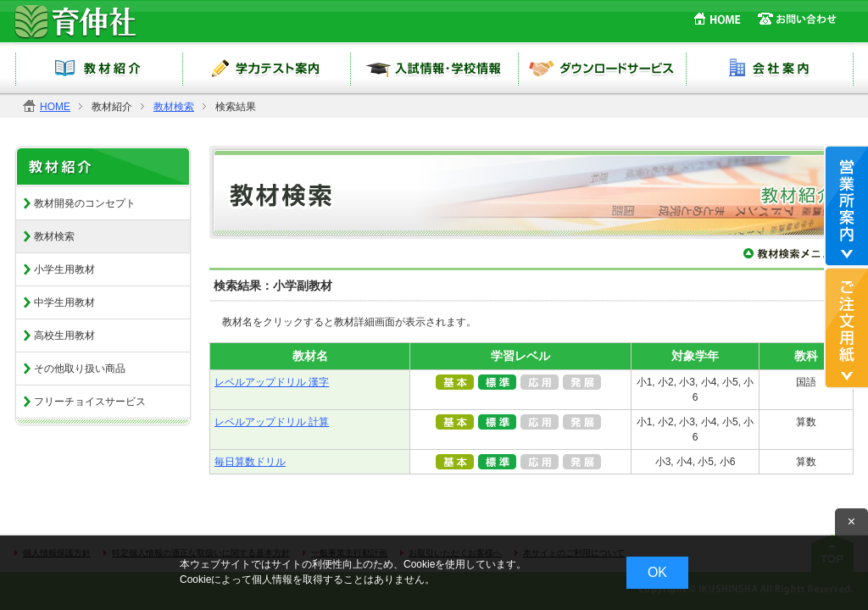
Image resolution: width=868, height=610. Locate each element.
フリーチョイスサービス (90, 402)
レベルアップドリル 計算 (272, 422)
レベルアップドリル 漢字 (272, 382)
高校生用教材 (64, 335)
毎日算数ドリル (250, 462)
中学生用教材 (64, 302)
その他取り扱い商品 (80, 369)
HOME (55, 107)
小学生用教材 (64, 269)
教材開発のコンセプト (85, 203)
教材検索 (174, 107)
